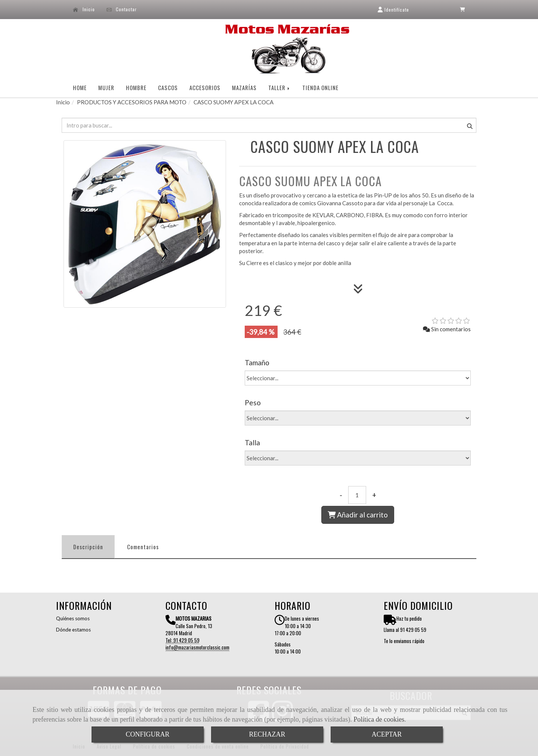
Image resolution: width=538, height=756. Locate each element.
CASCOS (168, 87)
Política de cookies (379, 719)
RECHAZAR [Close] (267, 734)
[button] (393, 10)
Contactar (122, 9)
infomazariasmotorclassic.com (197, 647)
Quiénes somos (73, 618)
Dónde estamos (73, 630)
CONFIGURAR (147, 734)
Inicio (84, 9)
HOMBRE (136, 87)
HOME (80, 87)
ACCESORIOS (205, 87)
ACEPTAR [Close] (387, 734)
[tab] (88, 547)
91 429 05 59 (186, 640)
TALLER (279, 87)
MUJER (106, 87)
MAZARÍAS (244, 87)
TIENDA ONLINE (320, 87)
